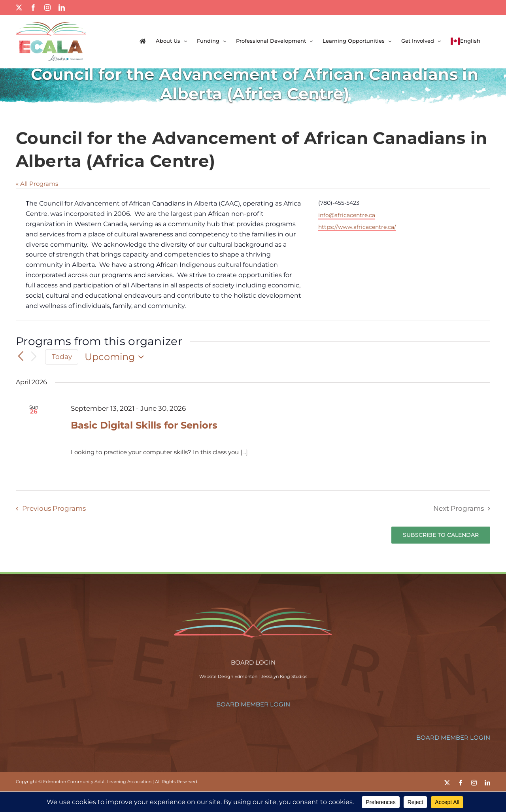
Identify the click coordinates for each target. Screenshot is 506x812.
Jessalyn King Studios (284, 676)
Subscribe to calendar (441, 535)
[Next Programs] (34, 357)
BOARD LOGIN (253, 662)
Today (62, 357)
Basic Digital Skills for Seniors (144, 425)
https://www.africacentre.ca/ (357, 227)
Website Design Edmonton (228, 676)
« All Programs (37, 184)
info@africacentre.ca (347, 215)
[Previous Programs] (21, 357)
